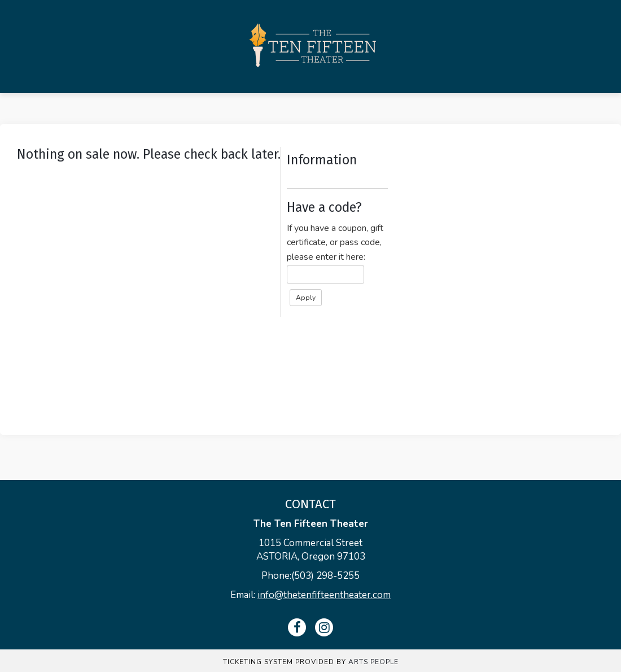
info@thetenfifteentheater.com (324, 595)
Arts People (373, 662)
